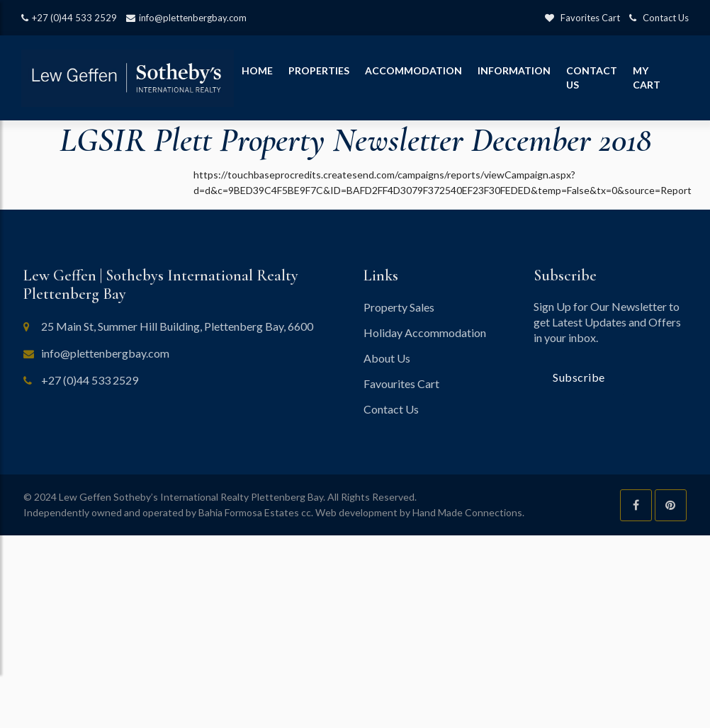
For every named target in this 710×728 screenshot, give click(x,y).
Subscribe (579, 377)
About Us (387, 358)
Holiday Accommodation (425, 332)
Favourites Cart (401, 383)
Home (257, 70)
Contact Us (659, 18)
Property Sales (399, 307)
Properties (319, 70)
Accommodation (413, 70)
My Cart (647, 78)
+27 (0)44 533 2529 (69, 18)
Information (514, 70)
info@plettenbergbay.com (186, 18)
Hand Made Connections (467, 512)
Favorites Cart (582, 18)
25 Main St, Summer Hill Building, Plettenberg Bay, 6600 (177, 326)
